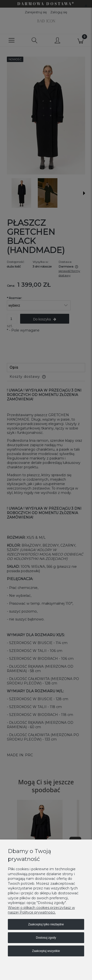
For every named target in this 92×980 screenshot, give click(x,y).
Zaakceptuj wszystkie (46, 951)
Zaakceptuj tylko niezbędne (46, 924)
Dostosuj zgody (46, 938)
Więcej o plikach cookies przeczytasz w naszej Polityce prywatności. (41, 910)
